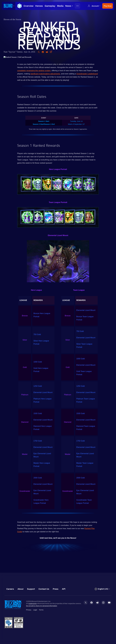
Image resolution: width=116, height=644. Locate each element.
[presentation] (9, 6)
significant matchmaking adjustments (45, 74)
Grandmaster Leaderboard (87, 74)
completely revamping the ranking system (34, 71)
